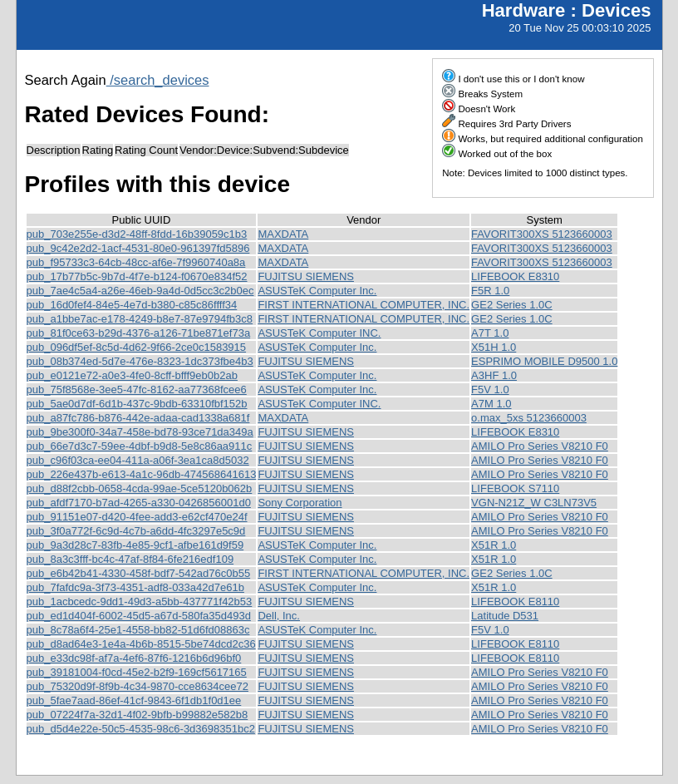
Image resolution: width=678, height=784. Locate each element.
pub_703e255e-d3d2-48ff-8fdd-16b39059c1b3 (137, 234)
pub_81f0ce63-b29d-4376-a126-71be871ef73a (139, 333)
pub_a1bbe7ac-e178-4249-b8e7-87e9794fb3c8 (140, 319)
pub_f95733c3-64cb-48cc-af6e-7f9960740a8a (136, 262)
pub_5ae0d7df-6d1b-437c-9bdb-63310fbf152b (137, 404)
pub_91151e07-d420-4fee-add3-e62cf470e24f (137, 517)
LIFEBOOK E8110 (515, 602)
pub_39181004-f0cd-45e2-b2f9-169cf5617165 (137, 672)
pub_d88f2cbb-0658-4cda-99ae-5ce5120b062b (140, 488)
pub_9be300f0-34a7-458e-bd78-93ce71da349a (140, 432)
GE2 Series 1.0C (512, 305)
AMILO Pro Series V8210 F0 (540, 446)
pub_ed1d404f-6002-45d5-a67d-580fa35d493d (139, 616)
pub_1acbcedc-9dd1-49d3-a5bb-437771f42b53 (140, 602)
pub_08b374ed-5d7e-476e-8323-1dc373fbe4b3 (140, 361)
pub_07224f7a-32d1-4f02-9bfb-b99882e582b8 (138, 715)
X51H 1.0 (494, 347)
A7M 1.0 (491, 404)
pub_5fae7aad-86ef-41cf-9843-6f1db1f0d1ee (134, 700)
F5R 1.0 (490, 291)
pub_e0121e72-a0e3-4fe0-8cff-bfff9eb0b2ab (132, 375)
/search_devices (158, 80)
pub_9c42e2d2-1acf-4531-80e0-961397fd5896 (138, 248)
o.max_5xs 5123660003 (529, 418)
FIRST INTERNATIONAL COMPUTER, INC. (364, 305)
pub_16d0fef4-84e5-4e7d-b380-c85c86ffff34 (132, 305)
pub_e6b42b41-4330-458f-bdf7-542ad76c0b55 (139, 573)
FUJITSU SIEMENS (306, 276)
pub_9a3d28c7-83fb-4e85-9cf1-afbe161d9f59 (135, 545)
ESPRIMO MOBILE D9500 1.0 (544, 361)
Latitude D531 (505, 616)
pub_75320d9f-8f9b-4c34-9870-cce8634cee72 (138, 686)
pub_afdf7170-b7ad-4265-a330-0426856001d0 (139, 503)
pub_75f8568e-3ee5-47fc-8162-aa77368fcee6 (137, 390)
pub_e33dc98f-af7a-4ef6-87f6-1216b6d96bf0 (134, 658)
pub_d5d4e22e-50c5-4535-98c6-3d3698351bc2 (141, 729)
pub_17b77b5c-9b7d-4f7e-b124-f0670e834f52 (137, 276)
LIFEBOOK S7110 (515, 488)
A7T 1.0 (490, 333)
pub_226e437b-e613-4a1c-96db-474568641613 (142, 474)
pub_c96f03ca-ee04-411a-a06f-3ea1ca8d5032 (138, 460)
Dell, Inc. (279, 616)
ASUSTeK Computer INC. (319, 333)
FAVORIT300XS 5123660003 (542, 234)
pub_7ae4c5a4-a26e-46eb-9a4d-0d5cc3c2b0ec (140, 291)
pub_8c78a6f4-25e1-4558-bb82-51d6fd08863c (138, 630)
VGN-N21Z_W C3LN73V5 (534, 503)
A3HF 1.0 (494, 375)
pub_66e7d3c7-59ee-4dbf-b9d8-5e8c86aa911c (140, 446)
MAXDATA (283, 234)
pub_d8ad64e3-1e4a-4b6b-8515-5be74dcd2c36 (141, 644)
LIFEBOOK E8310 (515, 276)
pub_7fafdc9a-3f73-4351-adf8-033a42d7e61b (135, 587)
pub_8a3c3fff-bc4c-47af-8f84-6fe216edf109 (130, 559)
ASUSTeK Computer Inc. (317, 291)
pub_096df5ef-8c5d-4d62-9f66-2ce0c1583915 (137, 347)
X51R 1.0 (494, 545)
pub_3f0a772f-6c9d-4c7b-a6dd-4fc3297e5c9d (136, 531)
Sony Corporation (300, 503)
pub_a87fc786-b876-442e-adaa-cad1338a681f (138, 418)
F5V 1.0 (490, 390)
